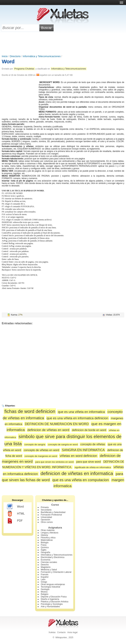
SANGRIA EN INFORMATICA (83, 450)
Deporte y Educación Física (54, 597)
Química (45, 547)
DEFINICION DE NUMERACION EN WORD (57, 424)
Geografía (45, 552)
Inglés (44, 550)
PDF (15, 521)
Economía (46, 560)
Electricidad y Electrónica (53, 557)
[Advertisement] (63, 43)
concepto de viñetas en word (41, 450)
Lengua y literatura (49, 533)
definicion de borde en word (89, 430)
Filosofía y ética (48, 538)
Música (44, 592)
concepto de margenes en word (41, 456)
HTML (16, 514)
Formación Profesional (51, 515)
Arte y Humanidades (50, 607)
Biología (45, 543)
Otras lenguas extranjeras (53, 584)
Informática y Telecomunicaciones (42, 56)
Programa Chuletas (24, 69)
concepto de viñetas (93, 444)
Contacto (62, 632)
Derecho (45, 565)
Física (44, 545)
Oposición (45, 520)
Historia (44, 535)
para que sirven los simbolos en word (54, 462)
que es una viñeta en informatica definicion (77, 418)
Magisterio (46, 567)
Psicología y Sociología (52, 604)
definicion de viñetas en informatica (77, 473)
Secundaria (46, 510)
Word (8, 61)
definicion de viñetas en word (48, 430)
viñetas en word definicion (78, 456)
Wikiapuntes (61, 637)
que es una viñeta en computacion (81, 480)
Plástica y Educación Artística (55, 602)
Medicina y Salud (49, 570)
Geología (45, 589)
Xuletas (52, 632)
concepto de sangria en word (63, 444)
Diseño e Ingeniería (50, 599)
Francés (45, 575)
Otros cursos (47, 522)
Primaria (45, 507)
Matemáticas (47, 540)
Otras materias (48, 530)
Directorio (15, 56)
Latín (43, 579)
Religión (45, 594)
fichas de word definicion (30, 411)
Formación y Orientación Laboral (56, 572)
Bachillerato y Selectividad (53, 512)
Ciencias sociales (49, 562)
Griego (44, 582)
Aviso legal (72, 632)
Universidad (46, 517)
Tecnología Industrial (50, 587)
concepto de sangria (35, 444)
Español (45, 577)
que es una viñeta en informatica (81, 412)
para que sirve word (88, 462)
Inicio (5, 56)
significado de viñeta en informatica (93, 467)
